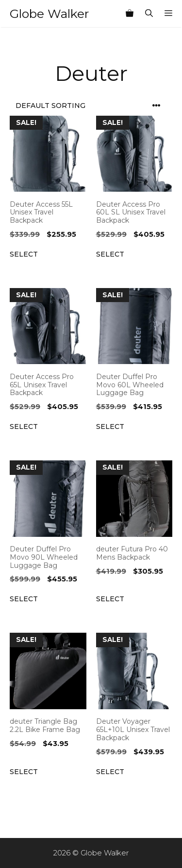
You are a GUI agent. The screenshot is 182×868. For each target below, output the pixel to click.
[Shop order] (91, 106)
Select (24, 254)
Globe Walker (49, 14)
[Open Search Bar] (149, 14)
